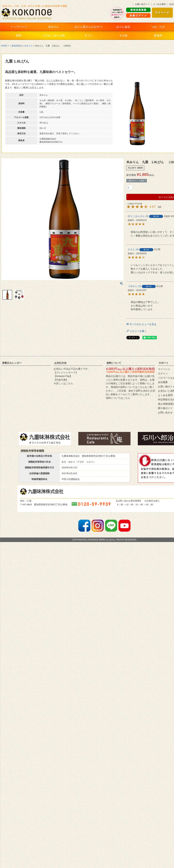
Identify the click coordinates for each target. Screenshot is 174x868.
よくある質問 (165, 395)
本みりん (54, 27)
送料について (114, 363)
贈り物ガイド (165, 408)
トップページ (19, 27)
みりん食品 (123, 27)
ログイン (163, 373)
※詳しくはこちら (63, 383)
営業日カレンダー (12, 363)
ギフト (88, 35)
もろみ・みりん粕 (54, 35)
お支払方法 (60, 363)
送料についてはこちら (118, 398)
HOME (4, 46)
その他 (123, 35)
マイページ (164, 369)
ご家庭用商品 (16, 46)
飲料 (19, 35)
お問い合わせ (165, 412)
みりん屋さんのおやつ (88, 27)
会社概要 (163, 382)
